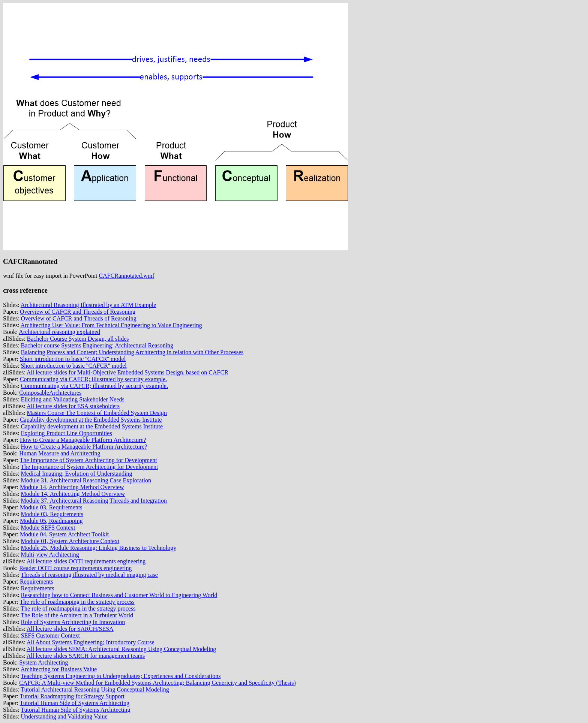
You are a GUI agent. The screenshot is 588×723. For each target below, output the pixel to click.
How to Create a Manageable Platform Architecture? (83, 440)
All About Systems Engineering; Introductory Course (91, 642)
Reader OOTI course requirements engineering (75, 568)
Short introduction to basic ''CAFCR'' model (73, 359)
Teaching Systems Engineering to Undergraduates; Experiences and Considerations (121, 676)
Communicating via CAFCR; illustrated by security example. (93, 379)
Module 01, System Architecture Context (70, 541)
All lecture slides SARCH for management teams (86, 656)
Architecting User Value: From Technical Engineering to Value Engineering (111, 325)
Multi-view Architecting (50, 555)
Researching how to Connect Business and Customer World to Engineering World (119, 595)
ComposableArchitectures (50, 393)
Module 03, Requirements (51, 507)
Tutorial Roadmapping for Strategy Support (72, 696)
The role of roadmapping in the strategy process (77, 602)
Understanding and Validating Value (64, 716)
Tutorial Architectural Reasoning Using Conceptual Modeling (95, 689)
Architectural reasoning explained (59, 332)
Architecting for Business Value (59, 669)
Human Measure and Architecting (60, 453)
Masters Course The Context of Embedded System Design (97, 413)
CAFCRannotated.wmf (127, 276)
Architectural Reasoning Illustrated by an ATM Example (88, 305)
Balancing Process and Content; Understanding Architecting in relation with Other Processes (132, 352)
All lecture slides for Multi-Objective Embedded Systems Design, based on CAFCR (127, 372)
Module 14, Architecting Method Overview (72, 487)
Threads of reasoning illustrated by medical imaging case (89, 575)
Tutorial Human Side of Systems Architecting (75, 703)
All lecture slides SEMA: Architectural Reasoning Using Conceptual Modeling (121, 649)
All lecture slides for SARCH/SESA (70, 629)
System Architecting (43, 662)
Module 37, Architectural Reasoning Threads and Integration (94, 501)
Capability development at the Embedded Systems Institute (91, 420)
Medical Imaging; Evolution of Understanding (77, 474)
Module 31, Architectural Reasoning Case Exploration (86, 480)
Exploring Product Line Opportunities (67, 433)
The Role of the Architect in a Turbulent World (77, 615)
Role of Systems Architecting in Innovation (73, 622)
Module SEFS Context (48, 528)
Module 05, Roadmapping (51, 521)
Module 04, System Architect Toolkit (64, 534)
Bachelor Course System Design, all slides (78, 339)
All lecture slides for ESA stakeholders (73, 406)
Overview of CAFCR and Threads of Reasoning (78, 312)
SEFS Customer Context (50, 635)
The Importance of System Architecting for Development (88, 460)
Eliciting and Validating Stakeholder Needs (73, 399)
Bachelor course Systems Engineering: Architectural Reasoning (97, 345)
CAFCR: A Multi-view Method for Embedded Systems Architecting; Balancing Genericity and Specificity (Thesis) (157, 683)
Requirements (37, 582)
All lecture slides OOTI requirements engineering (86, 561)
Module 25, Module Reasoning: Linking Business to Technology (99, 548)
